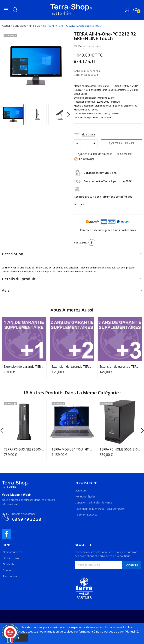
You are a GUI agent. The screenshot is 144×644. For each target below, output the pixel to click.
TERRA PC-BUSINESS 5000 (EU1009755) (24, 449)
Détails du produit (19, 279)
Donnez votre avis (89, 46)
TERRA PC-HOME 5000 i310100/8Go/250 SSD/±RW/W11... (120, 449)
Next (69, 115)
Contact (8, 570)
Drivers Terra (11, 558)
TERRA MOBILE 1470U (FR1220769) (72, 449)
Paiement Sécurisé (86, 515)
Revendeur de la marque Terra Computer (100, 509)
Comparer (124, 154)
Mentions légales (85, 496)
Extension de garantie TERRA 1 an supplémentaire (24, 367)
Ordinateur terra (13, 552)
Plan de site (10, 576)
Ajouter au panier (121, 143)
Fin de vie (9, 564)
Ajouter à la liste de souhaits (93, 154)
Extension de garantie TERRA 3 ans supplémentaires (120, 367)
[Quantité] (86, 143)
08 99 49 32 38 (27, 519)
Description (13, 254)
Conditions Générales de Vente (93, 502)
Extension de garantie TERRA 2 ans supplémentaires (72, 367)
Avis (6, 290)
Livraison (80, 490)
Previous (3, 115)
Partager (92, 242)
